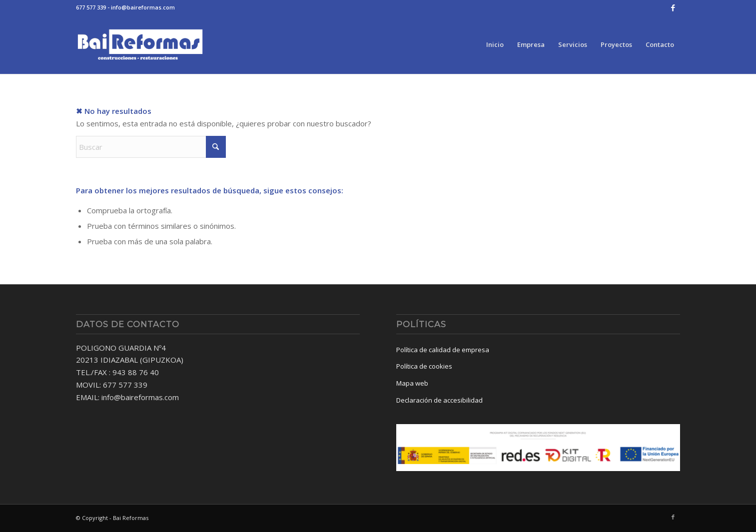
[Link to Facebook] (673, 7)
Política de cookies (424, 366)
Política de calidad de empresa (443, 350)
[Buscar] (151, 147)
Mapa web (412, 383)
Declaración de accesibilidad (439, 400)
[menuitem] (495, 44)
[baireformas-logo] (140, 44)
